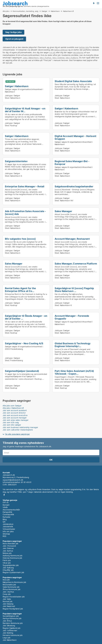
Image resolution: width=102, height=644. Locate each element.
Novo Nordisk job (10, 543)
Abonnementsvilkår (11, 510)
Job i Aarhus (8, 592)
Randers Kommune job (13, 623)
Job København (10, 640)
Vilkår (5, 507)
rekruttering (78, 52)
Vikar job (7, 563)
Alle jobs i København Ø (13, 408)
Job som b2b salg (11, 422)
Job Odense (8, 548)
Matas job (7, 553)
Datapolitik (7, 512)
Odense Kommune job (12, 558)
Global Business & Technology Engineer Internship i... (73, 345)
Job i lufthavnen (10, 630)
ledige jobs (84, 47)
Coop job (7, 594)
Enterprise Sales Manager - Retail (25, 186)
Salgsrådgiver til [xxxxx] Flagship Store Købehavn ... (74, 290)
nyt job (52, 52)
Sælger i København (17, 86)
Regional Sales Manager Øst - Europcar (72, 163)
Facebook (4, 495)
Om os (6, 502)
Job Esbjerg (8, 604)
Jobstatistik (8, 526)
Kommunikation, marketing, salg (25, 11)
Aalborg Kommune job (13, 556)
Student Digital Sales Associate (73, 81)
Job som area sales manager (16, 420)
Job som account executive (15, 415)
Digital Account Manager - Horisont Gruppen (76, 137)
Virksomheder (9, 529)
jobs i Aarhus (46, 58)
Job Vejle (7, 599)
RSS (5, 536)
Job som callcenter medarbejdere (18, 430)
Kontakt (6, 505)
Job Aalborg (8, 568)
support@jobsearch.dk (13, 480)
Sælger (44, 11)
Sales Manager (63, 211)
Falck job (7, 560)
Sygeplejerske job (11, 565)
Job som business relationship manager (20, 427)
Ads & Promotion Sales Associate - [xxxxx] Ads (25, 213)
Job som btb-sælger (12, 425)
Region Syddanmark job (13, 572)
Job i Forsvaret (9, 546)
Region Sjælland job (12, 628)
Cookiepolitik (8, 514)
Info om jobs (8, 531)
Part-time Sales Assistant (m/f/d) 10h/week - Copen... (74, 372)
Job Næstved (9, 606)
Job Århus (7, 621)
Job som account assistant (15, 410)
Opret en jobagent (14, 39)
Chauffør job (8, 570)
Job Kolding (8, 633)
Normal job (8, 601)
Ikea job (6, 580)
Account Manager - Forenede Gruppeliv (72, 317)
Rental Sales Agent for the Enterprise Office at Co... (20, 290)
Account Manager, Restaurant (72, 239)
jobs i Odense (59, 58)
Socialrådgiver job (11, 616)
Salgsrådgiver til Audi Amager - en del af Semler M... (25, 110)
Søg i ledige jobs (13, 32)
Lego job (7, 638)
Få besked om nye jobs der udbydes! (94, 3)
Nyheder (7, 517)
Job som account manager (15, 418)
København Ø (68, 11)
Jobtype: (9, 96)
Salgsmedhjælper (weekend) (22, 371)
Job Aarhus (8, 551)
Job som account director (14, 413)
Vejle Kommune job (11, 587)
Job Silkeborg (9, 626)
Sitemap (6, 534)
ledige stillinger (61, 50)
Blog (5, 519)
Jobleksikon (8, 524)
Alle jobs (6, 11)
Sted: (7, 98)
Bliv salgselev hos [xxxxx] (20, 239)
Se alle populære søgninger (17, 434)
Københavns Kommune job (14, 582)
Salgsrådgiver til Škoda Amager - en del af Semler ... (26, 317)
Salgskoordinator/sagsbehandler (74, 186)
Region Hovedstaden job (14, 597)
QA (4, 522)
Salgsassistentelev (16, 161)
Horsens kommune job (13, 635)
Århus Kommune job (12, 589)
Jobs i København (31, 58)
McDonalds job (9, 585)
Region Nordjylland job (13, 609)
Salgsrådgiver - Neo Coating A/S (24, 343)
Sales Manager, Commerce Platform (76, 264)
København (55, 11)
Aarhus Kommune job (12, 618)
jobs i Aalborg (72, 58)
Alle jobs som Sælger (12, 406)
